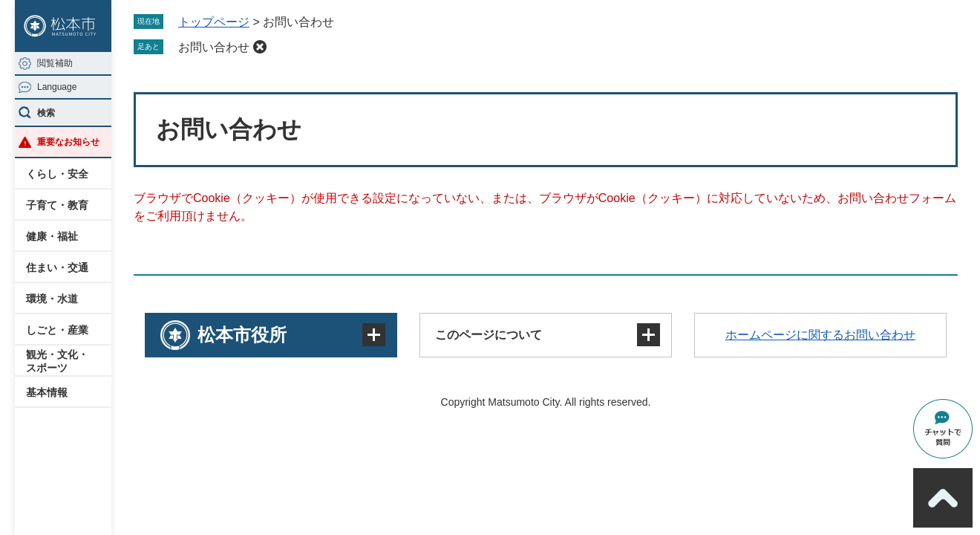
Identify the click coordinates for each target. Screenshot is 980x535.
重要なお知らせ (68, 142)
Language (57, 87)
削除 (260, 47)
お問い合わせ (214, 47)
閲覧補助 (55, 63)
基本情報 (47, 392)
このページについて (489, 335)
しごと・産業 (57, 330)
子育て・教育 (57, 205)
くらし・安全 (57, 174)
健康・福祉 (52, 236)
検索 (46, 113)
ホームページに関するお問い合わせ (820, 335)
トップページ (214, 22)
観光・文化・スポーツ (57, 361)
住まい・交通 (57, 267)
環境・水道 (52, 299)
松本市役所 (242, 335)
